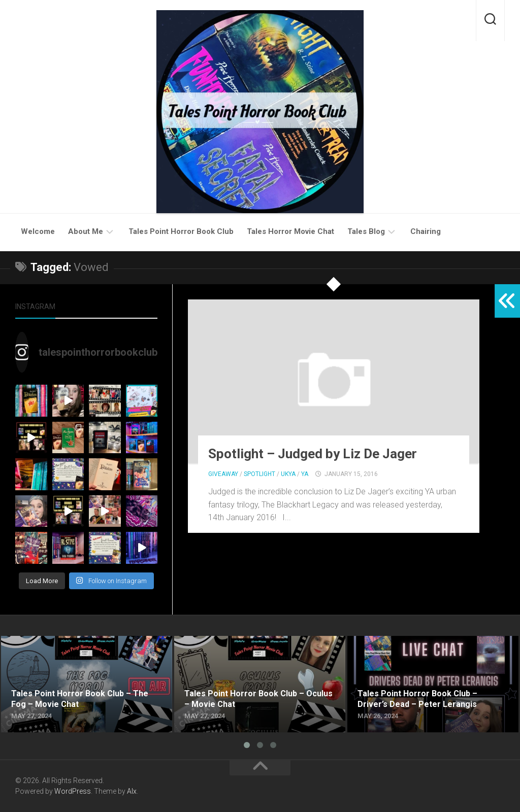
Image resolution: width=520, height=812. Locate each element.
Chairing (426, 231)
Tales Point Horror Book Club (181, 231)
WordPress (73, 791)
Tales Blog (366, 231)
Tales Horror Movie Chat (290, 231)
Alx (132, 791)
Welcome (38, 231)
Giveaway (223, 474)
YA (305, 474)
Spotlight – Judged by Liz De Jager (313, 454)
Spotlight (259, 474)
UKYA (288, 474)
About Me (86, 231)
